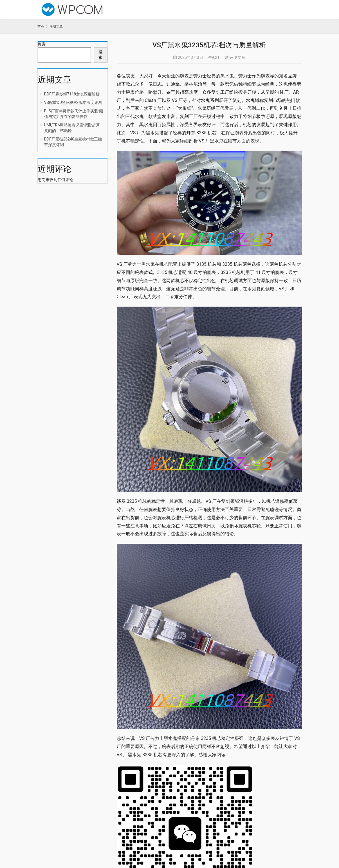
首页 (41, 26)
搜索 (42, 44)
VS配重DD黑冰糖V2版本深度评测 (73, 102)
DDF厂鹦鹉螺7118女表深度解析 (72, 94)
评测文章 (237, 57)
